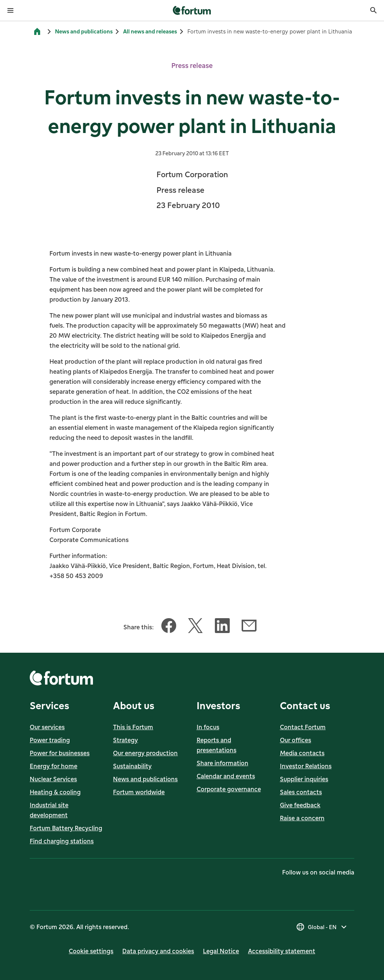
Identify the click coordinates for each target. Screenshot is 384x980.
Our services (47, 727)
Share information (222, 763)
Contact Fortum (303, 727)
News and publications (84, 31)
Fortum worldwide (139, 792)
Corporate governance (229, 789)
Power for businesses (60, 753)
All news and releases (150, 31)
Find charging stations (62, 841)
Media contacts (302, 753)
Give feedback (300, 805)
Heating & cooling (55, 792)
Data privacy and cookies (158, 951)
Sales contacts (301, 792)
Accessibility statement (282, 951)
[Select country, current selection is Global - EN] (322, 927)
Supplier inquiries (304, 779)
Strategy (125, 740)
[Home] (37, 32)
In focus (208, 727)
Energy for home (54, 766)
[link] (192, 10)
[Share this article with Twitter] (196, 627)
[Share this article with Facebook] (169, 627)
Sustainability (132, 766)
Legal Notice (221, 951)
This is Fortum (133, 727)
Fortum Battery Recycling (66, 828)
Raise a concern (302, 818)
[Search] (374, 10)
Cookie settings (91, 951)
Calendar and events (226, 776)
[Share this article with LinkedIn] (222, 627)
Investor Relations (306, 766)
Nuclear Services (53, 779)
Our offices (296, 740)
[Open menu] (10, 10)
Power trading (50, 740)
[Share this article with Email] (249, 627)
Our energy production (145, 753)
